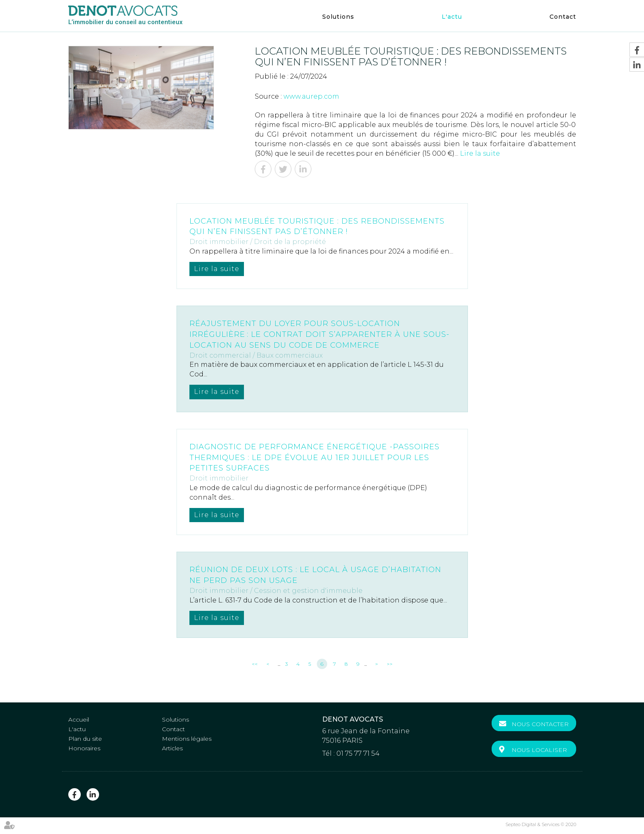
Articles (172, 748)
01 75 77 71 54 (358, 753)
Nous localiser (539, 750)
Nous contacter (540, 724)
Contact (563, 17)
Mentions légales (187, 739)
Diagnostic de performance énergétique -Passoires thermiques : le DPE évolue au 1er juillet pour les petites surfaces (315, 457)
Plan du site (85, 739)
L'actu (452, 17)
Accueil (79, 719)
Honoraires (84, 748)
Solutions (338, 17)
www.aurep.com (311, 96)
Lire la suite (480, 153)
